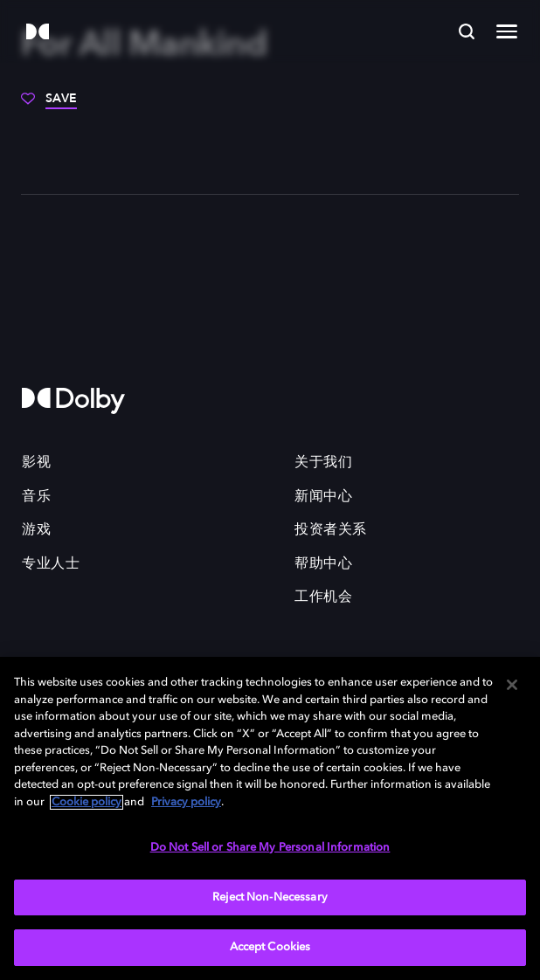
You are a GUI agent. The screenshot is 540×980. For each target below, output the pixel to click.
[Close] (512, 685)
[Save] (49, 105)
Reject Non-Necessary (270, 897)
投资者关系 (331, 530)
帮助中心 (323, 564)
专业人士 (51, 564)
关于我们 (323, 463)
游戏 (36, 530)
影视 (36, 463)
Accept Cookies (270, 947)
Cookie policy (87, 802)
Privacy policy (186, 802)
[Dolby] (38, 33)
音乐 (36, 497)
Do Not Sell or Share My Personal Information (270, 848)
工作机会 (323, 597)
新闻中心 (323, 497)
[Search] (467, 31)
